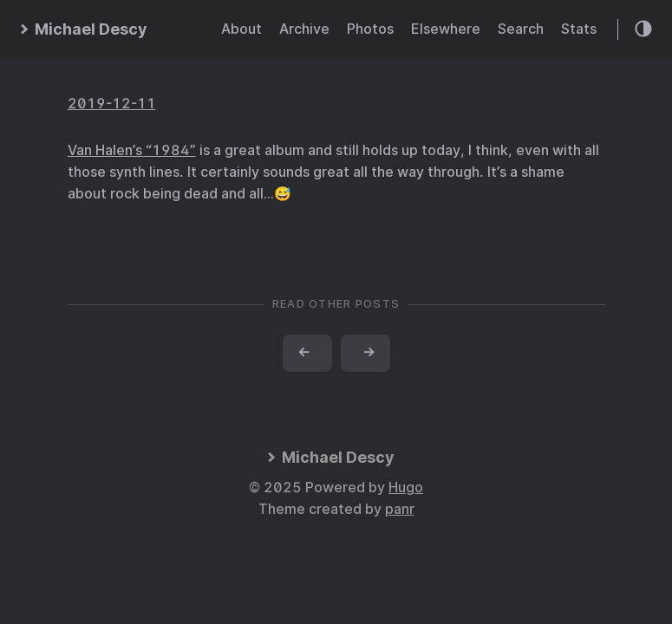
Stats (579, 29)
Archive (304, 29)
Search (521, 29)
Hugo (406, 487)
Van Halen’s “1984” (132, 150)
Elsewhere (446, 29)
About (241, 29)
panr (400, 509)
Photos (370, 29)
